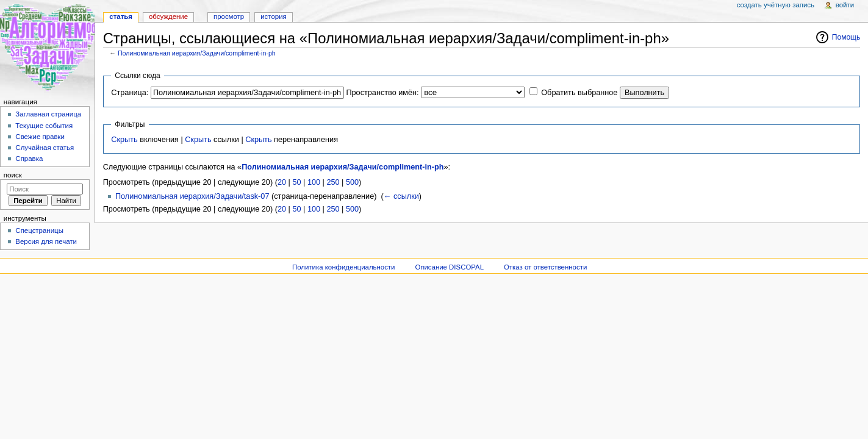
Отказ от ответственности (545, 267)
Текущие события (44, 126)
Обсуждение (168, 16)
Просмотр (229, 16)
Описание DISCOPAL (449, 267)
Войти (845, 5)
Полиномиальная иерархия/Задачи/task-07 (192, 196)
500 (352, 182)
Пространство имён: (382, 93)
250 (333, 182)
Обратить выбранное (579, 93)
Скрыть (124, 140)
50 (296, 182)
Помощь (846, 37)
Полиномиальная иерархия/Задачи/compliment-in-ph (197, 53)
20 (282, 182)
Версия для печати (46, 241)
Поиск (13, 175)
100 (314, 182)
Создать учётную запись (776, 5)
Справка (29, 159)
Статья (121, 16)
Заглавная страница (48, 114)
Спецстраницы (39, 230)
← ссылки (401, 196)
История (274, 16)
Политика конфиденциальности (344, 267)
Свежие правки (40, 137)
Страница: (130, 93)
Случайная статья (45, 148)
